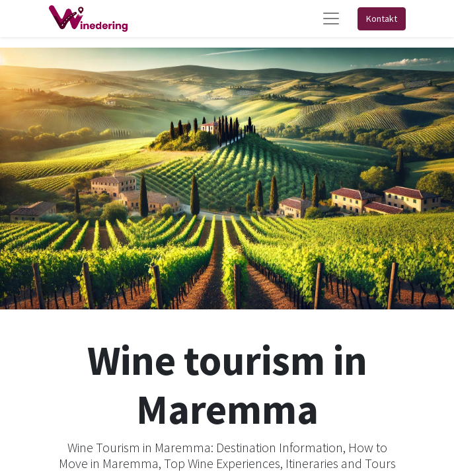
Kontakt (382, 19)
